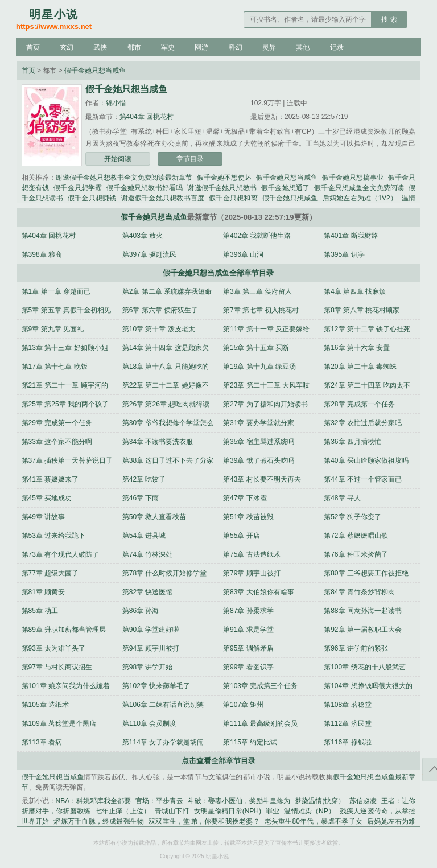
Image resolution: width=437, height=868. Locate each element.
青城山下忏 (172, 811)
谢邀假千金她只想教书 (222, 188)
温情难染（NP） (310, 811)
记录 (337, 47)
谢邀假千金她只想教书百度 (163, 198)
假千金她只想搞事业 (353, 178)
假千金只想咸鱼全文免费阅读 (359, 188)
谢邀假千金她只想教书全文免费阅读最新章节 (124, 178)
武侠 (100, 47)
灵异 (269, 47)
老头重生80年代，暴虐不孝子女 (314, 821)
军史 (168, 47)
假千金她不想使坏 (224, 178)
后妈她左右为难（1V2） (360, 198)
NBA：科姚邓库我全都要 (94, 801)
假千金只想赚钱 (92, 198)
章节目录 (190, 159)
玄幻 (67, 47)
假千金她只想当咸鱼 (95, 71)
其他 (303, 47)
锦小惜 (116, 103)
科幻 (236, 47)
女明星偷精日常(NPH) (228, 811)
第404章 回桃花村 (147, 117)
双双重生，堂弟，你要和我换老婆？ (204, 821)
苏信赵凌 (363, 801)
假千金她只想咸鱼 (290, 198)
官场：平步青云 (159, 801)
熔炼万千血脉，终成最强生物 (99, 821)
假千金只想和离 (233, 198)
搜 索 (389, 19)
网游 (201, 47)
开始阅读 (118, 159)
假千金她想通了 (285, 188)
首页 (33, 47)
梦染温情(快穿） (320, 801)
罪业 (273, 811)
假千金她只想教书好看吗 (145, 188)
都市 (134, 47)
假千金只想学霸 (78, 188)
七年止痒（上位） (123, 811)
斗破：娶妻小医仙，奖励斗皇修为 (239, 801)
